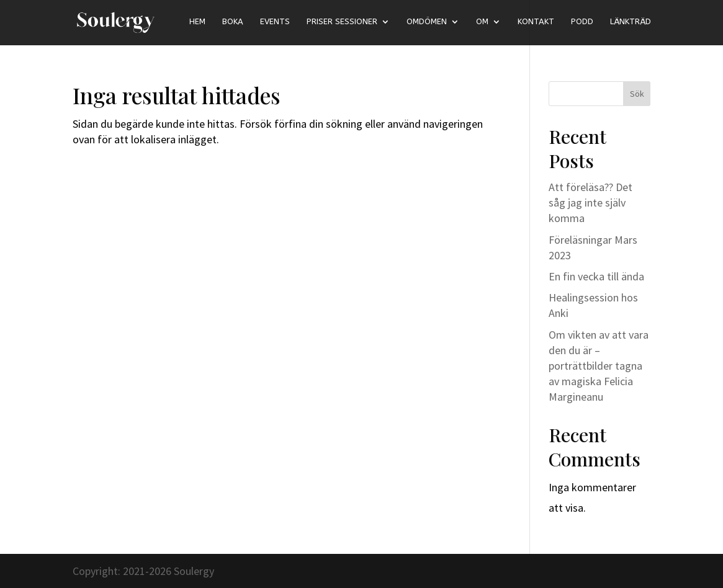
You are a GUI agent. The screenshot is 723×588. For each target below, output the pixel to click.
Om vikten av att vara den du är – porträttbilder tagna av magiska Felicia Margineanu (599, 366)
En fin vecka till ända (596, 276)
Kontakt (536, 22)
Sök (637, 94)
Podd (582, 22)
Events (275, 22)
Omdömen (427, 22)
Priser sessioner (342, 22)
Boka (233, 22)
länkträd (631, 22)
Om (482, 22)
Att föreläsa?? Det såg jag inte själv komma (591, 203)
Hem (197, 22)
